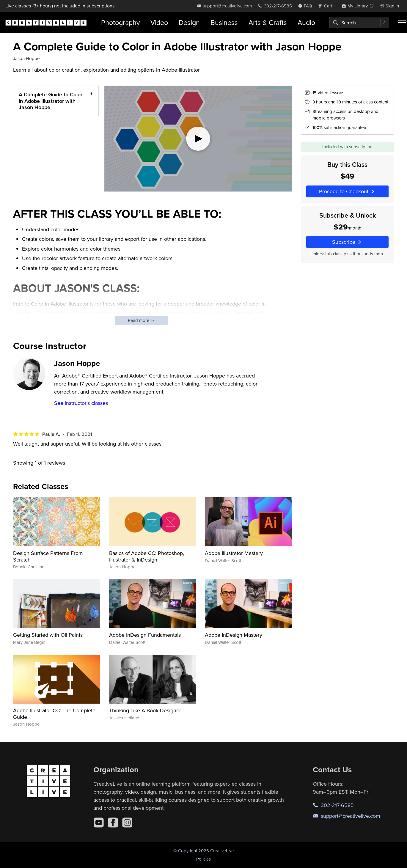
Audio (306, 22)
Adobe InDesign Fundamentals (145, 635)
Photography (120, 22)
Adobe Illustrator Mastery (234, 553)
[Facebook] (113, 823)
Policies (203, 859)
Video (159, 22)
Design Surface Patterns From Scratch (48, 556)
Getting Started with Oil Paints (48, 635)
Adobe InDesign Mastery (234, 635)
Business (224, 22)
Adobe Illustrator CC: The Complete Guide (54, 714)
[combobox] (359, 23)
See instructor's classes (81, 403)
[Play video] (198, 139)
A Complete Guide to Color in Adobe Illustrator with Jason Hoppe (51, 101)
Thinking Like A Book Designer (145, 710)
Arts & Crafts (268, 22)
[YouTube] (99, 823)
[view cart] (327, 6)
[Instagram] (127, 823)
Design (189, 22)
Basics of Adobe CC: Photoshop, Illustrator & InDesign (147, 556)
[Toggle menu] (402, 23)
